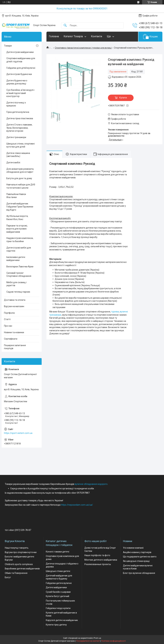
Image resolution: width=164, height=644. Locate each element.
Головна (54, 36)
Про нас (8, 326)
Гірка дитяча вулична (18, 112)
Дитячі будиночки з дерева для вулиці (17, 82)
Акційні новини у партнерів (137, 552)
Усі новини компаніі (133, 548)
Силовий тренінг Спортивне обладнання (19, 275)
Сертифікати (11, 339)
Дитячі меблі (13, 163)
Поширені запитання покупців (15, 347)
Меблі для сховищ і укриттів (16, 284)
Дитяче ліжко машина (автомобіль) (18, 155)
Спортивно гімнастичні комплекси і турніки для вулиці (83, 48)
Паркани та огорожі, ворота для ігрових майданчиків (17, 229)
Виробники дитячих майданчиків (22, 569)
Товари (8, 46)
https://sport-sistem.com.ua (18, 433)
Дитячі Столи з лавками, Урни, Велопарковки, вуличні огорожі (19, 128)
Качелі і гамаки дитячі (57, 552)
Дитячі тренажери (16, 137)
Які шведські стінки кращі (136, 561)
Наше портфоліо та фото (97, 555)
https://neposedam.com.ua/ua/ (77, 505)
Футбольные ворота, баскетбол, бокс (17, 218)
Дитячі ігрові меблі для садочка (19, 249)
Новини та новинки (14, 332)
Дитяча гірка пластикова (20, 118)
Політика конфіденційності (113, 641)
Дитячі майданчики (56, 587)
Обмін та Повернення (16, 573)
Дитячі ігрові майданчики (20, 52)
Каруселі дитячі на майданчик (62, 620)
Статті (7, 319)
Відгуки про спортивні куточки (21, 552)
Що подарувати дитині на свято (140, 557)
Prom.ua (97, 638)
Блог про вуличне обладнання (139, 573)
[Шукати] (65, 25)
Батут (8, 577)
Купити (123, 98)
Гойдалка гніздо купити (58, 608)
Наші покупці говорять (17, 548)
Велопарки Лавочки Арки (20, 267)
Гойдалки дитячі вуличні (59, 583)
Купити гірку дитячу (56, 625)
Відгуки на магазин (14, 306)
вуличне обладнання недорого (91, 484)
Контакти (96, 36)
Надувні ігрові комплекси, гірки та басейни (20, 240)
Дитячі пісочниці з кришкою (16, 104)
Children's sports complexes (19, 564)
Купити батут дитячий (57, 596)
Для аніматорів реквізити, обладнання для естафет (20, 171)
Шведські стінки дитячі (58, 571)
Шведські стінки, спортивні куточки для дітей (20, 145)
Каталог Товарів (73, 36)
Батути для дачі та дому (19, 178)
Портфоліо (9, 313)
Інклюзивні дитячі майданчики (16, 259)
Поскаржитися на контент (88, 641)
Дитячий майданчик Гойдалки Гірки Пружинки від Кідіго (20, 207)
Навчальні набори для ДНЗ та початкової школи (21, 186)
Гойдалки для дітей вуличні (21, 68)
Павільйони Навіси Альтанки (16, 196)
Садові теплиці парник (18, 292)
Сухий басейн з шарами (58, 592)
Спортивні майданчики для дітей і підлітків (21, 60)
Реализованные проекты (98, 564)
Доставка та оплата (15, 300)
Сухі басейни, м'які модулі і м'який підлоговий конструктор (20, 93)
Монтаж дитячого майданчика (101, 560)
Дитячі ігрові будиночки (19, 74)
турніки (115, 312)
